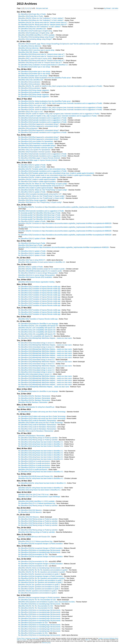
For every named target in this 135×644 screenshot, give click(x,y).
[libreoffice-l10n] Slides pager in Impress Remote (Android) (38, 160)
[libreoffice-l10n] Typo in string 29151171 (32, 260)
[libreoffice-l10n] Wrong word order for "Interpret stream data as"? (40, 63)
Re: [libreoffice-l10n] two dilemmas (30, 46)
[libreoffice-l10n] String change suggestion (32, 200)
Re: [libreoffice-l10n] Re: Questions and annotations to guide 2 (39, 574)
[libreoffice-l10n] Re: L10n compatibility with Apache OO (37, 328)
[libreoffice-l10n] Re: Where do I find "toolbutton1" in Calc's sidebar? (41, 18)
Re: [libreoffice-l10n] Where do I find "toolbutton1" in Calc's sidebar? (41, 20)
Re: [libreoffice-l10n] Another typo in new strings (34, 67)
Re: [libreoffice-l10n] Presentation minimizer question (36, 143)
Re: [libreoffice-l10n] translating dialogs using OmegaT (36, 37)
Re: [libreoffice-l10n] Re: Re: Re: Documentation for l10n (37, 600)
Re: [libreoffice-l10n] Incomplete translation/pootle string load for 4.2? (41, 186)
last (47, 8)
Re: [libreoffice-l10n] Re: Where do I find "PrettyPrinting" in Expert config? (43, 190)
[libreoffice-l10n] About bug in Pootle (30, 245)
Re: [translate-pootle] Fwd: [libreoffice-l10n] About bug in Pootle (39, 213)
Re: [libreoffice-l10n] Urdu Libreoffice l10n (32, 29)
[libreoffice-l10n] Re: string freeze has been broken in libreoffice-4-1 (41, 478)
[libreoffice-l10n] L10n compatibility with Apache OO (35, 336)
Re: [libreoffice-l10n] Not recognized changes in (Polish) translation (41, 544)
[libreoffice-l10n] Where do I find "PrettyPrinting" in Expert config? (40, 202)
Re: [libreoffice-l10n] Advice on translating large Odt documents (39, 550)
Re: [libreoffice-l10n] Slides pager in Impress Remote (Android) (39, 158)
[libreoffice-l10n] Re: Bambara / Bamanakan (33, 402)
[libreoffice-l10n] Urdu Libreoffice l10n (31, 80)
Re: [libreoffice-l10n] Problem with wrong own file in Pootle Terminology (42, 412)
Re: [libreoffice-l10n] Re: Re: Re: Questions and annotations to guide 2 (42, 578)
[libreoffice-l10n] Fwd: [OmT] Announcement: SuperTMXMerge (39, 497)
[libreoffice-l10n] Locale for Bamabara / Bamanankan (36, 431)
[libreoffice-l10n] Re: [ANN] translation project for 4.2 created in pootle (41, 269)
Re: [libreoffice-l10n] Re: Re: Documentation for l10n (36, 608)
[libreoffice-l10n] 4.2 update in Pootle (31, 267)
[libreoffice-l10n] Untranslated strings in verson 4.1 (35, 374)
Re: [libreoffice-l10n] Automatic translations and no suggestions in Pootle (42, 118)
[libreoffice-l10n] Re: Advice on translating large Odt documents (39, 568)
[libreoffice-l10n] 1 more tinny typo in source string (35, 58)
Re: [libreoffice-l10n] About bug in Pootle (32, 243)
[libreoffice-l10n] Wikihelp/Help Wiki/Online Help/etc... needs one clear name (44, 387)
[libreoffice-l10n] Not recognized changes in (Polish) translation (39, 598)
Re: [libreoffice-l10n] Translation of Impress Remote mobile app (39, 287)
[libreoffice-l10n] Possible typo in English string (34, 33)
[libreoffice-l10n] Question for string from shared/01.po (36, 407)
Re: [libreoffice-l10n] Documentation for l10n (33, 554)
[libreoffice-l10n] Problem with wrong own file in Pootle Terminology (41, 423)
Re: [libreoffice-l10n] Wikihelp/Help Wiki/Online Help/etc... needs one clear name (45, 338)
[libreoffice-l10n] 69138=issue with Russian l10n (34, 537)
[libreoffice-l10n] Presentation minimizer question (35, 152)
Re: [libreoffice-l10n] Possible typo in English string (35, 31)
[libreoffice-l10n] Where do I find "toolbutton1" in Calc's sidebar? (40, 27)
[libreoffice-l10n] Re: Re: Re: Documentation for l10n (36, 606)
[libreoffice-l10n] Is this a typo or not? (31, 112)
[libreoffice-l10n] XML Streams (28, 52)
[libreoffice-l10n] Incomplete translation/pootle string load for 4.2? (40, 194)
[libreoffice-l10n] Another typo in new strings (33, 76)
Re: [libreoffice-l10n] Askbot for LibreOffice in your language (38, 324)
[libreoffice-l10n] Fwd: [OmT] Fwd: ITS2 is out (33, 495)
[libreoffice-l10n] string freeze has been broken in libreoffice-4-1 (39, 490)
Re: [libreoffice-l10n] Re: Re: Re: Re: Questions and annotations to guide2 (43, 570)
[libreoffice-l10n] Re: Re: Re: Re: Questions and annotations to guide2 (42, 572)
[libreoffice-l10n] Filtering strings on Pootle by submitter (37, 532)
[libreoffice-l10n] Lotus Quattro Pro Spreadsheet (34, 150)
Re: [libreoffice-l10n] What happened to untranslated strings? (39, 124)
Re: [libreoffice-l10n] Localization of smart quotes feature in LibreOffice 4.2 (43, 65)
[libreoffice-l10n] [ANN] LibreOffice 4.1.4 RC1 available (36, 35)
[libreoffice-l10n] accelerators (28, 128)
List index (115, 8)
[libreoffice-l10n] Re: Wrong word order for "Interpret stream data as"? (41, 56)
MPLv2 (88, 640)
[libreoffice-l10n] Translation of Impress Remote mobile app (38, 319)
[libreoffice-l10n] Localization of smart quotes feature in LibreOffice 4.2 (42, 262)
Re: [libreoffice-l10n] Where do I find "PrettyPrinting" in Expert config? (41, 198)
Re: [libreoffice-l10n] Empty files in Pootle (32, 14)
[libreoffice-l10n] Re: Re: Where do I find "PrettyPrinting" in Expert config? (43, 184)
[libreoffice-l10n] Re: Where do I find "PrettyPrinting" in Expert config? (41, 196)
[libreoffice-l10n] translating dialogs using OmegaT (35, 39)
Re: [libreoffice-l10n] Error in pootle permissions (34, 461)
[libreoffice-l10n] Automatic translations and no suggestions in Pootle (41, 211)
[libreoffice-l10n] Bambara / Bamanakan (32, 436)
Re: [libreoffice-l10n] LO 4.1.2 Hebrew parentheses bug (37, 503)
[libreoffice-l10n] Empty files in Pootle (31, 16)
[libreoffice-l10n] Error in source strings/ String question (37, 275)
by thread (107, 8)
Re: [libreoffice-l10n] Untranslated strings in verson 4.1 (36, 343)
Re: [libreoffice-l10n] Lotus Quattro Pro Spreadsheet (36, 141)
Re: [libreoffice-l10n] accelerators (29, 82)
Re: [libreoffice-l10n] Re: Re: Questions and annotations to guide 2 (40, 582)
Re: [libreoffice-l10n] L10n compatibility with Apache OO (37, 330)
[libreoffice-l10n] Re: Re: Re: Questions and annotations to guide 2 (40, 580)
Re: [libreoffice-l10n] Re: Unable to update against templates (38, 177)
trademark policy (46, 643)
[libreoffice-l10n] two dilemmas (28, 48)
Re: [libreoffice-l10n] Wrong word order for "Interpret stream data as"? (41, 54)
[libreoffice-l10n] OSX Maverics (29, 517)
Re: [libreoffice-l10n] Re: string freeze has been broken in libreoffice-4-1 (42, 483)
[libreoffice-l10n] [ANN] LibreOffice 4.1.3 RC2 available (36, 501)
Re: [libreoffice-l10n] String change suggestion (34, 90)
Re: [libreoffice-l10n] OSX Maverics (30, 510)
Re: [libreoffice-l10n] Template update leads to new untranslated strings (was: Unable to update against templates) (56, 173)
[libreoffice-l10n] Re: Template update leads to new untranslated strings (42, 169)
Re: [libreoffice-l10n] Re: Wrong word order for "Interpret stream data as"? (43, 25)
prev (40, 8)
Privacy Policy (21, 638)
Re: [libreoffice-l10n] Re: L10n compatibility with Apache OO (38, 326)
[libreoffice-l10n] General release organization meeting (36, 282)
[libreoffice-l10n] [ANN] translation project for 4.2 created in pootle (40, 271)
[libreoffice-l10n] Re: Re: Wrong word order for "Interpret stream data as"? (43, 22)
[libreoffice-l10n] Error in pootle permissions (33, 470)
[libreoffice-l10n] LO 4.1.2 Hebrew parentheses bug (35, 541)
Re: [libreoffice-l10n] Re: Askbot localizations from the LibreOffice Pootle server (45, 78)
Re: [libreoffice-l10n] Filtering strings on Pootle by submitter (38, 438)
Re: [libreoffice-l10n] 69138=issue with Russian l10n (36, 476)
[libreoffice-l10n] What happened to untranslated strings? (37, 146)
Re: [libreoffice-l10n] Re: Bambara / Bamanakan (34, 396)
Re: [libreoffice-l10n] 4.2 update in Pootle (32, 165)
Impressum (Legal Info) (32, 638)
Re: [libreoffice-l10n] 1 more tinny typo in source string (36, 50)
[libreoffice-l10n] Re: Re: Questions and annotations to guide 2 (39, 585)
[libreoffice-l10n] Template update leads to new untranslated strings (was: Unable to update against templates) (55, 175)
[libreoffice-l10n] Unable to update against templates (36, 188)
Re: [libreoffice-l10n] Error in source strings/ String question (38, 273)
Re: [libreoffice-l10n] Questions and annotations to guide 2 (38, 593)
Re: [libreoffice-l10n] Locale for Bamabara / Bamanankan (37, 421)
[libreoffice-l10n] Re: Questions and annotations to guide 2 (38, 591)
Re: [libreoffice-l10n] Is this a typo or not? (32, 105)
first (37, 8)
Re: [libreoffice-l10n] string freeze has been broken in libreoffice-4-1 (41, 442)
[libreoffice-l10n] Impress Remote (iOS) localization (35, 277)
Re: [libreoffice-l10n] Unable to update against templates (37, 181)
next (44, 8)
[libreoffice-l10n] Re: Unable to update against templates (37, 179)
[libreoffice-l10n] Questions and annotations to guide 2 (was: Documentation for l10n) (46, 602)
